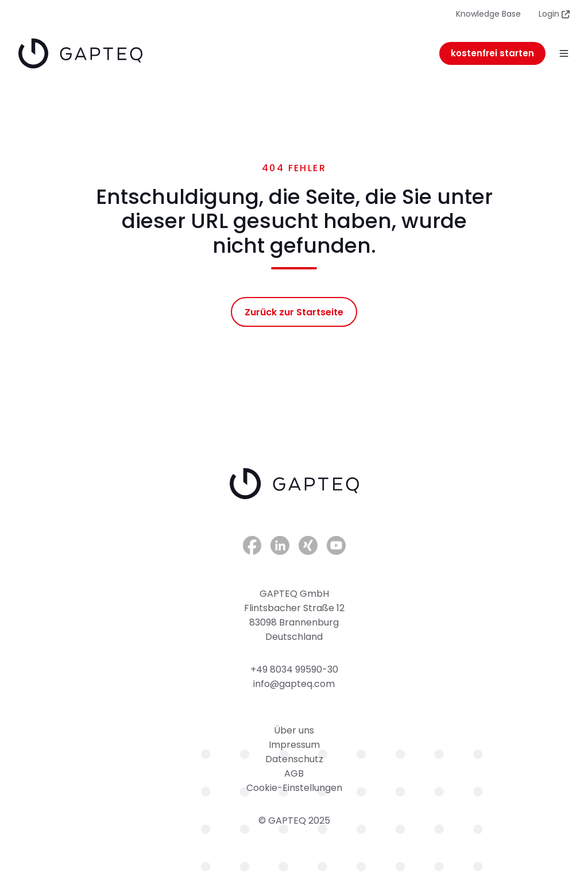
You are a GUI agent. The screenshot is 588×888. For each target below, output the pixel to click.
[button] (564, 53)
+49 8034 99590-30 (294, 669)
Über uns (294, 730)
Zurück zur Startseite (294, 312)
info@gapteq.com (294, 684)
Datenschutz (294, 759)
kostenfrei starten (492, 53)
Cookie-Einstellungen (294, 788)
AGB (294, 773)
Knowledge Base (488, 14)
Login (554, 14)
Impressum (294, 745)
